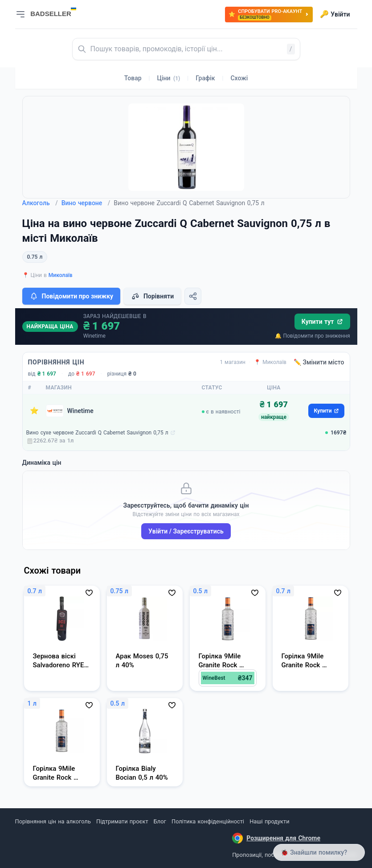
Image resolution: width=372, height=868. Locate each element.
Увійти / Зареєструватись (186, 531)
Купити (326, 411)
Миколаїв (61, 275)
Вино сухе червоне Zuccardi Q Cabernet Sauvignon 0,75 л (97, 433)
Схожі (239, 78)
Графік (205, 78)
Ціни (169, 78)
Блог (160, 821)
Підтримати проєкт (122, 821)
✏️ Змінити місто (319, 362)
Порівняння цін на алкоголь (53, 821)
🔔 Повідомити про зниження (312, 336)
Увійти (335, 14)
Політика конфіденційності (208, 821)
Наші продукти (269, 821)
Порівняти (152, 296)
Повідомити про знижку (71, 296)
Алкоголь (40, 203)
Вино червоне (86, 203)
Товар (133, 78)
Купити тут (322, 322)
